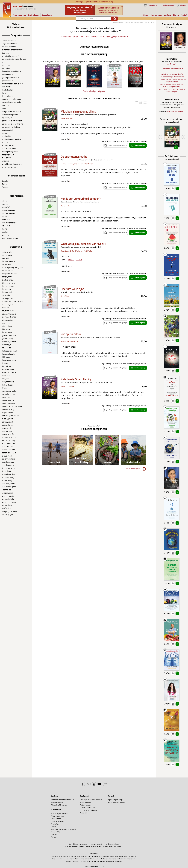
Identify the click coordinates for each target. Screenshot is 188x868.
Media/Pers (55, 824)
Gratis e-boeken (57, 819)
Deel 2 (71, 260)
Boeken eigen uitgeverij (59, 813)
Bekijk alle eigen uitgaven (94, 91)
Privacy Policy (56, 832)
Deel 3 (79, 260)
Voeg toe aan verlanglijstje (173, 188)
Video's (54, 827)
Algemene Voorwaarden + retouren (63, 829)
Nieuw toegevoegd (58, 816)
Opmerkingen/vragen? (116, 800)
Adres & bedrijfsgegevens (117, 802)
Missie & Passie (85, 802)
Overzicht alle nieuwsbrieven (171, 69)
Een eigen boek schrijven (88, 810)
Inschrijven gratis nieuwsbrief (171, 74)
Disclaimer (55, 834)
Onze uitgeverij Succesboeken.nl (91, 800)
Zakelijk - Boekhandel (87, 808)
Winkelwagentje (177, 188)
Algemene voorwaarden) (176, 111)
